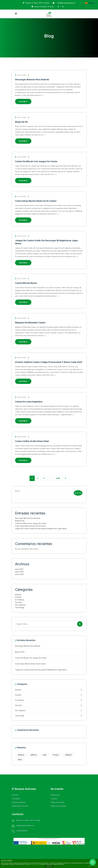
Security (18, 602)
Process (56, 755)
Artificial (34, 755)
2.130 (58, 478)
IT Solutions (20, 600)
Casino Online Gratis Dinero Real (32, 441)
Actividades (16, 799)
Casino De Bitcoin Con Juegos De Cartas (36, 161)
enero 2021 (19, 574)
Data (45, 755)
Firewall (18, 597)
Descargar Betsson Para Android (32, 80)
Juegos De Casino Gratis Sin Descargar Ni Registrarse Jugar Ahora (41, 529)
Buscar (18, 491)
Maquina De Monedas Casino (30, 323)
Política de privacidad (58, 806)
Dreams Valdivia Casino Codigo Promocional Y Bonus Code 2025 (49, 362)
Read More (23, 101)
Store (20, 760)
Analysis (18, 595)
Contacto (54, 799)
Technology (20, 607)
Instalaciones (55, 795)
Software (68, 755)
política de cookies (35, 864)
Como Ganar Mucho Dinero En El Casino (36, 201)
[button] (93, 862)
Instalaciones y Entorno (20, 806)
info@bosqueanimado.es (66, 3)
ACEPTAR (49, 866)
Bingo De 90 (21, 122)
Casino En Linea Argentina (29, 402)
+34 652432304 (22, 831)
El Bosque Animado (19, 802)
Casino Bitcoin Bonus (26, 283)
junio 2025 (19, 569)
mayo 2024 (19, 572)
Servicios (15, 795)
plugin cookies (93, 866)
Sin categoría (20, 605)
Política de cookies (57, 802)
